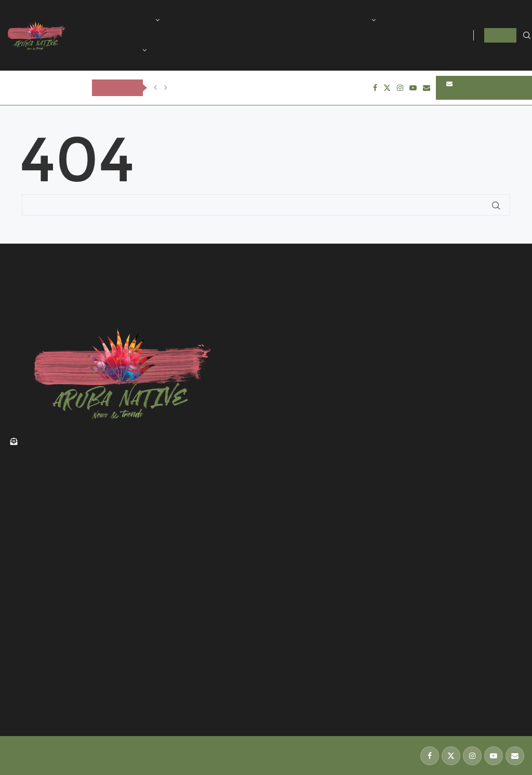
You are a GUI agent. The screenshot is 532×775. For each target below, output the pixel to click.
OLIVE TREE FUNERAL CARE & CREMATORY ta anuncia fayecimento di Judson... (305, 88)
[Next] (166, 88)
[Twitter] (387, 88)
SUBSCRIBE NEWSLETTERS (470, 88)
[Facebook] (375, 88)
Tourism (267, 20)
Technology (413, 20)
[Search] (527, 36)
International (116, 50)
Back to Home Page (56, 222)
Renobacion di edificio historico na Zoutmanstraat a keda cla (116, 643)
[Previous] (155, 88)
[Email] (427, 88)
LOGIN (500, 35)
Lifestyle (353, 20)
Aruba (141, 20)
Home (104, 20)
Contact (177, 50)
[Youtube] (413, 88)
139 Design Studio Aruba (48, 760)
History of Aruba (205, 20)
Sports (310, 20)
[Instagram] (400, 88)
